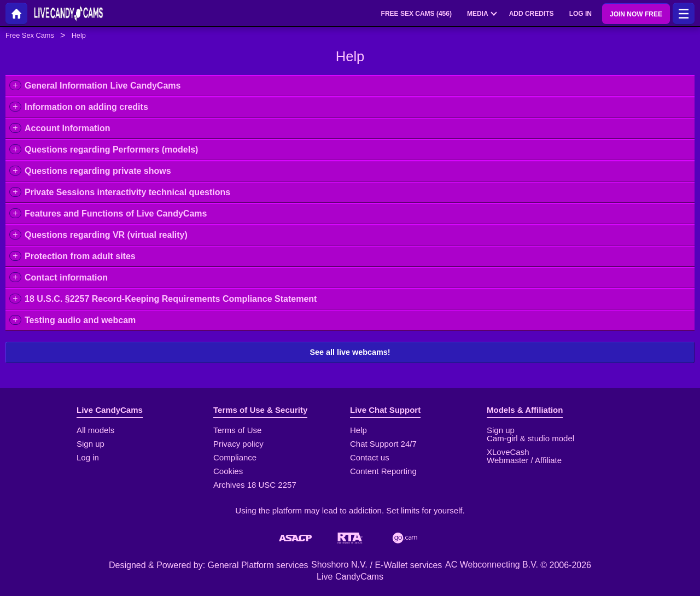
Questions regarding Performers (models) (111, 150)
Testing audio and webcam (80, 320)
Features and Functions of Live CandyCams (116, 214)
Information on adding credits (86, 107)
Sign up (91, 444)
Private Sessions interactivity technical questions (127, 192)
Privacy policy (238, 444)
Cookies (228, 471)
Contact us (370, 457)
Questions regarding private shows (98, 171)
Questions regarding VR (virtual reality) (106, 235)
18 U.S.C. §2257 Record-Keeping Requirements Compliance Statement (171, 299)
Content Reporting (383, 471)
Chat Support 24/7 (383, 444)
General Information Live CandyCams (103, 86)
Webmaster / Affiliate (524, 460)
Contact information (66, 277)
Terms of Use (237, 430)
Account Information (67, 128)
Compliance (235, 457)
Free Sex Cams (30, 35)
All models (95, 430)
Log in (88, 457)
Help (358, 430)
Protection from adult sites (80, 256)
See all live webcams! (350, 352)
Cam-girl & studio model (530, 438)
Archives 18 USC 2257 (255, 485)
